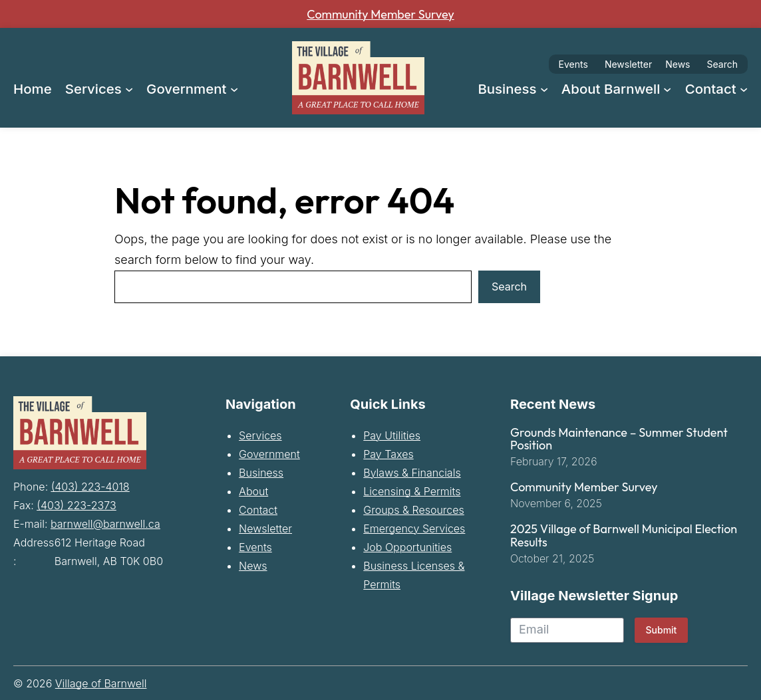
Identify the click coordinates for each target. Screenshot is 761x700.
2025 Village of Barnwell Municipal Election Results (624, 537)
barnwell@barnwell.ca (105, 524)
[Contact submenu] (744, 88)
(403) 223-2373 (76, 505)
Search (722, 64)
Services (260, 437)
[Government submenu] (234, 88)
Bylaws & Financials (412, 474)
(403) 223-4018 (90, 487)
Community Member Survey (381, 14)
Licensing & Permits (412, 493)
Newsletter (628, 64)
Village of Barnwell (101, 685)
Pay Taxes (388, 455)
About (253, 493)
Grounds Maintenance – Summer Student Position (619, 441)
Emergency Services (414, 530)
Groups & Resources (414, 511)
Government (269, 455)
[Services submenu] (129, 88)
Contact (258, 511)
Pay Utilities (392, 437)
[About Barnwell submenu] (667, 88)
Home (33, 89)
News (678, 64)
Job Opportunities (407, 548)
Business (261, 474)
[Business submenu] (544, 88)
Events (573, 64)
